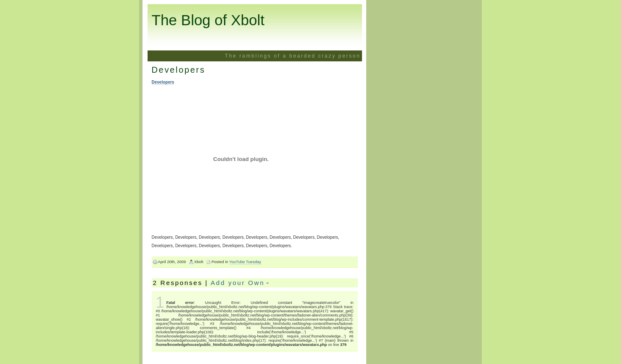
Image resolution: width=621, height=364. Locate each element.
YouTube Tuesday (245, 262)
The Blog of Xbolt (208, 20)
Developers (179, 70)
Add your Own (238, 283)
